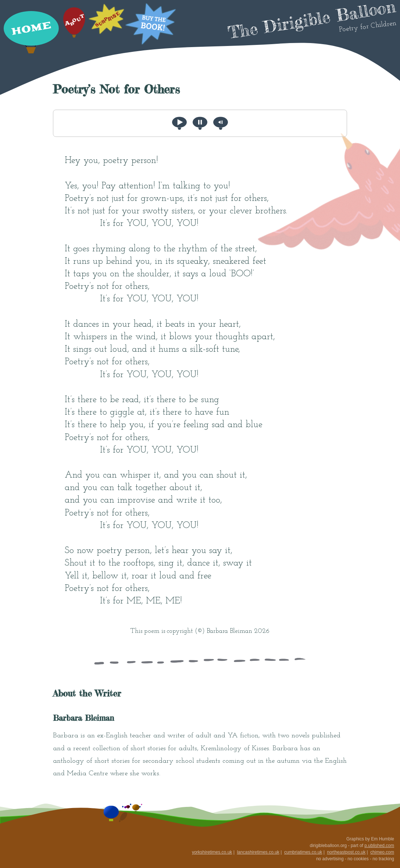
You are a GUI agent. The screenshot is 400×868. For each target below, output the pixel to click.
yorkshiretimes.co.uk (212, 852)
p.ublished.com (379, 846)
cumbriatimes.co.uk (303, 852)
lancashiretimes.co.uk (258, 852)
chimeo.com (382, 852)
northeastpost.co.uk (346, 852)
